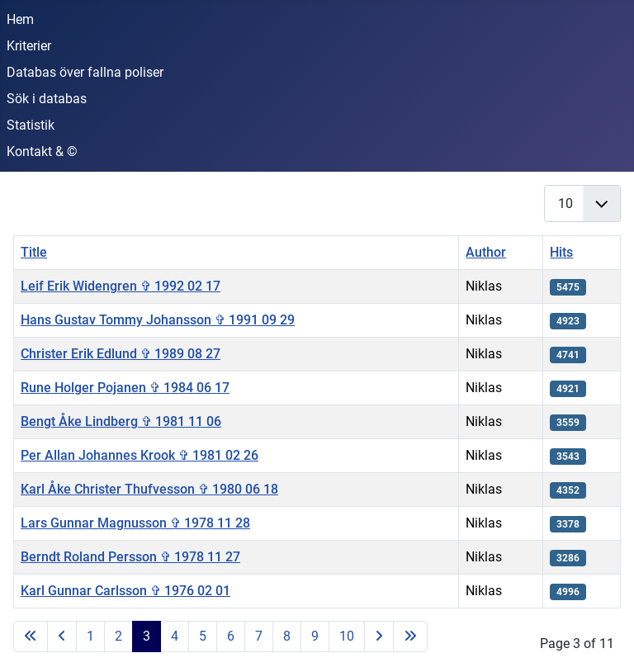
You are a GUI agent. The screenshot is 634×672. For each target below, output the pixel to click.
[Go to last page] (410, 637)
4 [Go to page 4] (175, 636)
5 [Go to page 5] (203, 636)
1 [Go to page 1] (90, 636)
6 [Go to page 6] (231, 636)
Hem (20, 19)
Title (34, 252)
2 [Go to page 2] (118, 636)
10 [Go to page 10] (347, 636)
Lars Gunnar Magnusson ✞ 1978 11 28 (135, 523)
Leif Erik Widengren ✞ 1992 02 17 (121, 286)
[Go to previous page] (62, 637)
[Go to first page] (31, 637)
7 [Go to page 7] (259, 636)
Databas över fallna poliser (85, 72)
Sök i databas (47, 99)
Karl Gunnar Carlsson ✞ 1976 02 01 (125, 591)
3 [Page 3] (147, 636)
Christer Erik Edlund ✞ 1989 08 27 (121, 354)
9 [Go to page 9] (315, 636)
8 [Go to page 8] (287, 636)
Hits (561, 252)
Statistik (31, 125)
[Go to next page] (379, 637)
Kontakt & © (42, 151)
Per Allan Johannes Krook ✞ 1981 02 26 (140, 455)
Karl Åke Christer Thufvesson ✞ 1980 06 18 (149, 489)
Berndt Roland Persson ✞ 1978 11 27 (130, 557)
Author (486, 252)
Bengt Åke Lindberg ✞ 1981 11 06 (121, 421)
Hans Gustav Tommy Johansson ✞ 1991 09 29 (158, 320)
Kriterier (29, 46)
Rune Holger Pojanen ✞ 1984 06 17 (125, 388)
